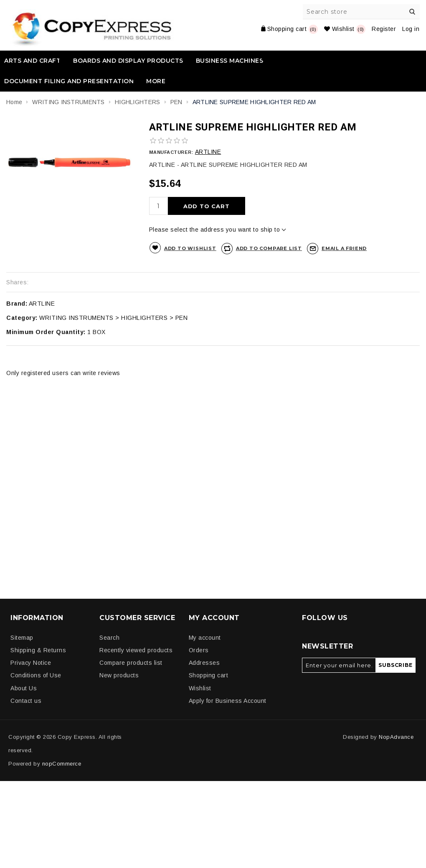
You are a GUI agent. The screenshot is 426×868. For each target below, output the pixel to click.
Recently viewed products (136, 650)
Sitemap (22, 638)
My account (205, 638)
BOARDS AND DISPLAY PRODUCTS (128, 61)
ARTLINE (208, 152)
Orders (199, 650)
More (156, 81)
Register (384, 29)
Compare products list (131, 663)
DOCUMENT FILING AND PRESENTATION (69, 81)
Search (412, 12)
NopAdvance (396, 737)
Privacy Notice (31, 663)
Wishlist (200, 688)
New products (119, 675)
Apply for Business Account (228, 701)
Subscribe (395, 665)
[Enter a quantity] (158, 206)
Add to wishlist (190, 248)
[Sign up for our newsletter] (339, 665)
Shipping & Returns (38, 650)
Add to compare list (269, 248)
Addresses (204, 663)
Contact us (26, 701)
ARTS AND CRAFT (32, 61)
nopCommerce (62, 764)
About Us (24, 688)
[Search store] (362, 12)
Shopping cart (209, 675)
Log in (411, 29)
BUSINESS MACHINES (230, 61)
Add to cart (207, 206)
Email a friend (344, 248)
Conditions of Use (36, 675)
